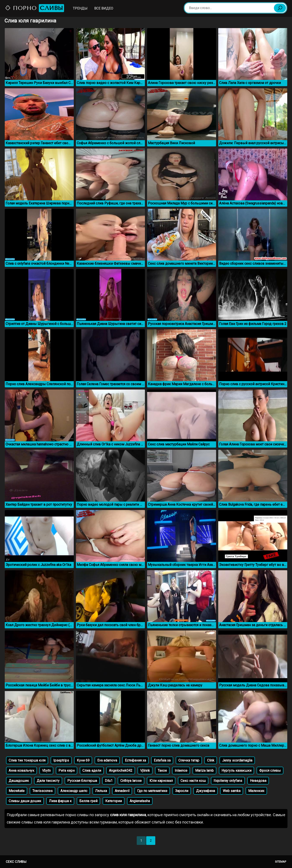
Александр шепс (74, 791)
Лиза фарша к (60, 801)
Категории (114, 801)
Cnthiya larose (131, 781)
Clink (211, 760)
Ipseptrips (61, 760)
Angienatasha (140, 801)
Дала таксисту (48, 781)
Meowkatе (17, 791)
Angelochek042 (121, 771)
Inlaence (181, 771)
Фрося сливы (270, 771)
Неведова (258, 781)
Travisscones (42, 791)
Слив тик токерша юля (27, 760)
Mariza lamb (204, 771)
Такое (162, 771)
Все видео (104, 8)
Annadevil (122, 791)
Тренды (80, 8)
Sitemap (281, 862)
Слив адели (92, 771)
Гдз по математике (152, 791)
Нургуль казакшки (236, 771)
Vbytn (46, 771)
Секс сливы (16, 862)
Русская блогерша (82, 781)
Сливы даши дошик (25, 801)
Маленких (256, 791)
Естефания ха (135, 760)
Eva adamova (107, 760)
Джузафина (206, 791)
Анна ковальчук (21, 771)
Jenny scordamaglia (237, 760)
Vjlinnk (145, 771)
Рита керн (67, 771)
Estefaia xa (162, 760)
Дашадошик (19, 781)
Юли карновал (161, 781)
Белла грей (88, 801)
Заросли (182, 791)
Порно (35, 8)
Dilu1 (109, 781)
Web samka (232, 791)
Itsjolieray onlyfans (228, 781)
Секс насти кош (193, 781)
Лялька (101, 791)
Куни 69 (83, 760)
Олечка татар (189, 760)
